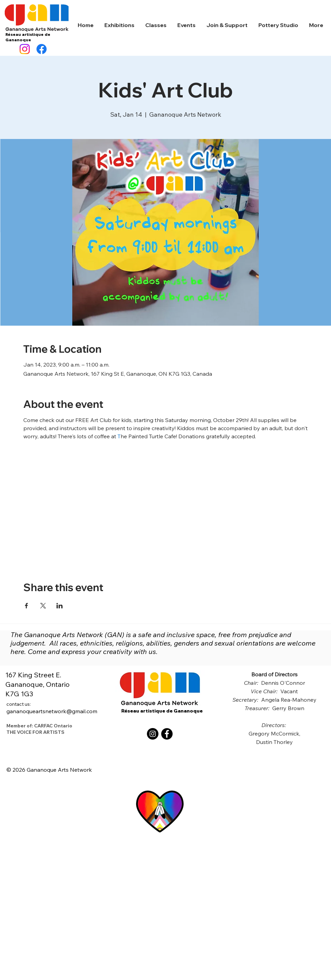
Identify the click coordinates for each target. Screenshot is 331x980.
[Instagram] (25, 49)
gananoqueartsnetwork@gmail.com (52, 708)
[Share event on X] (43, 606)
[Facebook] (42, 49)
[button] (119, 25)
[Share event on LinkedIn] (60, 606)
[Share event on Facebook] (27, 606)
